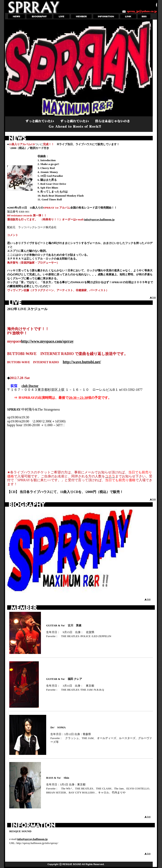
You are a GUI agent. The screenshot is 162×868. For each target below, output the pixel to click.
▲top (153, 297)
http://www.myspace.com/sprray (47, 341)
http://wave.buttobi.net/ (82, 362)
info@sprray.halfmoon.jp (99, 219)
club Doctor (30, 386)
